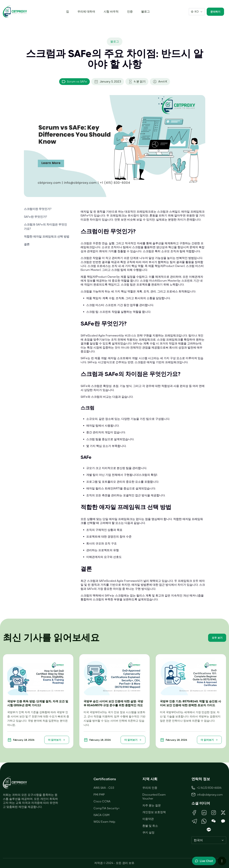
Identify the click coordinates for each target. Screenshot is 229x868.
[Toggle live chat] (204, 861)
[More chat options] (222, 861)
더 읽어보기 (57, 740)
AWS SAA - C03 (104, 788)
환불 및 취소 (150, 826)
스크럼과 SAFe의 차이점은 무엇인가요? (45, 227)
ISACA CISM (101, 815)
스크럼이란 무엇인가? (38, 209)
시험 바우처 (111, 12)
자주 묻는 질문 (152, 805)
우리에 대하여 (86, 12)
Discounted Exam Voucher (154, 797)
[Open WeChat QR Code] (214, 821)
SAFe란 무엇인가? (35, 217)
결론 (27, 244)
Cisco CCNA (102, 801)
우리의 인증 (150, 788)
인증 (130, 12)
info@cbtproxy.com (210, 795)
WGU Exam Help (104, 822)
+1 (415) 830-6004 (207, 788)
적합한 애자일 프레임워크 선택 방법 (47, 237)
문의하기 (215, 12)
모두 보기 (217, 638)
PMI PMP (99, 795)
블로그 (145, 12)
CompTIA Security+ (107, 808)
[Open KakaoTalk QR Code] (223, 821)
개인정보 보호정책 (154, 812)
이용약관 (148, 819)
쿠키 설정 (148, 833)
